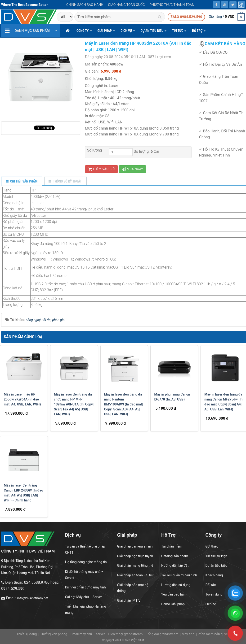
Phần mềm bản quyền (214, 634)
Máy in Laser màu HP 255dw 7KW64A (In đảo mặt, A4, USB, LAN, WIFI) (22, 399)
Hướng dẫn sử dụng (176, 585)
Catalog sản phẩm (175, 556)
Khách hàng (214, 575)
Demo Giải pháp (173, 604)
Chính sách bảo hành (85, 5)
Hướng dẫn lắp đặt (175, 566)
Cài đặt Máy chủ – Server (84, 597)
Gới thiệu (212, 546)
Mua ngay (132, 169)
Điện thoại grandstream (125, 634)
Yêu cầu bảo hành (174, 594)
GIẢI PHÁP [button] (106, 32)
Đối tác (211, 585)
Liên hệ (211, 604)
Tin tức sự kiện (216, 556)
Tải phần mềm (172, 546)
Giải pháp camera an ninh (136, 546)
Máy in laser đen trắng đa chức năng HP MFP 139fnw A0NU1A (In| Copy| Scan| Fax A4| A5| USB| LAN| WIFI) (74, 404)
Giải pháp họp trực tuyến (135, 556)
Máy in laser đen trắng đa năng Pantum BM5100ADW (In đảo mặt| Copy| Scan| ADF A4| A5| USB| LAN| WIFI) (123, 404)
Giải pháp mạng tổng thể (135, 566)
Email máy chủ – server (88, 634)
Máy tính (188, 634)
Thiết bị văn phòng (54, 634)
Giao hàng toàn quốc (126, 5)
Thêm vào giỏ (101, 169)
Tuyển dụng (214, 594)
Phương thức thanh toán (172, 5)
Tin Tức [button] (179, 32)
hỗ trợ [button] (199, 32)
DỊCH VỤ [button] (128, 32)
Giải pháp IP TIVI (129, 600)
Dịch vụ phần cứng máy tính (85, 587)
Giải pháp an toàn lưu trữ (135, 575)
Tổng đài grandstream (162, 634)
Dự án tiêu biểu (217, 566)
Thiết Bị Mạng (27, 634)
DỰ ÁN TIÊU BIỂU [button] (154, 32)
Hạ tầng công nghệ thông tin (86, 562)
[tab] (22, 181)
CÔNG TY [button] (84, 32)
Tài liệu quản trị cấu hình (179, 575)
